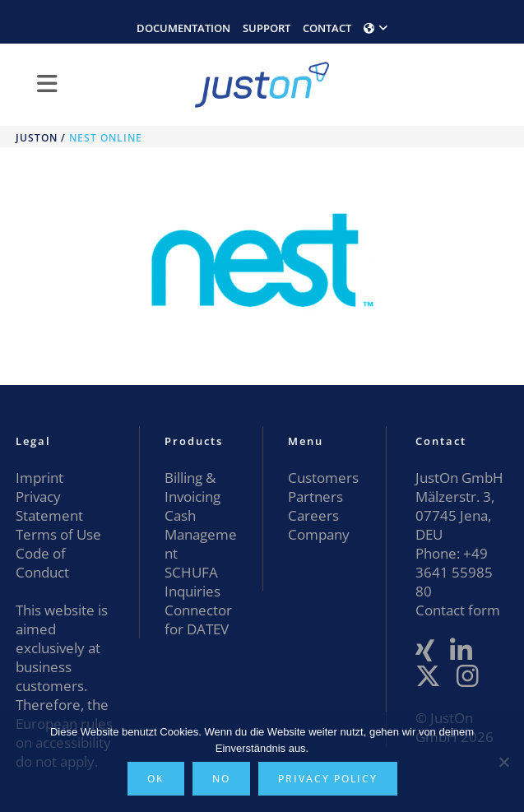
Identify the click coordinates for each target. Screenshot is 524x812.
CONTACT (327, 28)
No (221, 779)
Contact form (458, 610)
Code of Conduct (42, 563)
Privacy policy (328, 779)
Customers (323, 478)
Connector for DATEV (198, 619)
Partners (315, 496)
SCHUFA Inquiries (192, 582)
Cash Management (201, 534)
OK (156, 779)
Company (319, 534)
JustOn (37, 138)
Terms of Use (58, 534)
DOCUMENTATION (183, 28)
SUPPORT (267, 28)
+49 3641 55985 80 (454, 572)
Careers (313, 515)
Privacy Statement (49, 506)
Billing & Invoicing (192, 487)
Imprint (39, 478)
